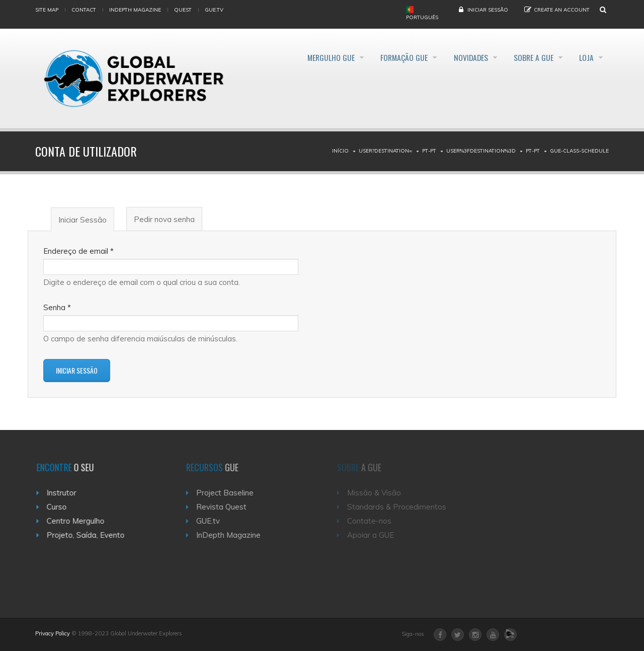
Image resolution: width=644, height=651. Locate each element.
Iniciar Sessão (488, 10)
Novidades (459, 57)
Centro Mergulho (80, 521)
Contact (84, 10)
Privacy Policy (53, 633)
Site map (47, 10)
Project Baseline (230, 493)
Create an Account (562, 10)
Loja (586, 57)
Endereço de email (78, 251)
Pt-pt (429, 151)
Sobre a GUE (528, 57)
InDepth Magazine (135, 10)
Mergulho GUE (308, 57)
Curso (61, 507)
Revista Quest (227, 507)
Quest (183, 10)
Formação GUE (387, 57)
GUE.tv (214, 521)
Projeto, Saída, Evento (90, 535)
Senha (57, 307)
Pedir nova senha (164, 219)
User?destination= (385, 151)
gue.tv (214, 10)
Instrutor (66, 493)
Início (340, 151)
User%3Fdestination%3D (481, 151)
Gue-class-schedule (579, 151)
